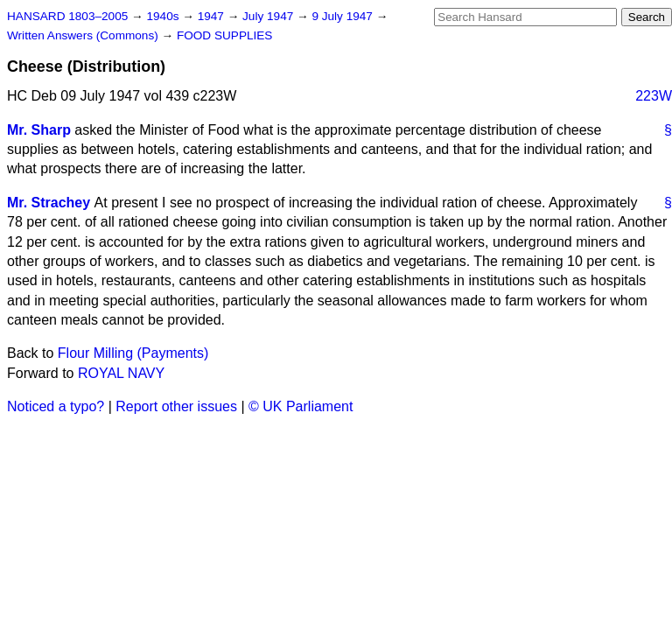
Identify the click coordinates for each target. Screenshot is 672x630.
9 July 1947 (343, 16)
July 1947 (269, 16)
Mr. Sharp (39, 130)
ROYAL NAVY (121, 373)
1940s (164, 16)
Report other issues (176, 406)
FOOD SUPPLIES (225, 35)
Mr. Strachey (49, 203)
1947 (213, 16)
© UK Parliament (301, 406)
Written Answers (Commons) (84, 35)
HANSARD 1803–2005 (67, 16)
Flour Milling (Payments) (133, 353)
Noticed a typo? (56, 406)
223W (654, 96)
